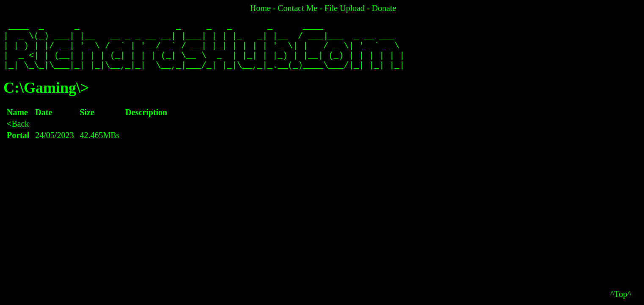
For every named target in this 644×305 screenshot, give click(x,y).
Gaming (50, 96)
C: (11, 96)
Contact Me (297, 8)
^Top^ (621, 294)
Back (18, 132)
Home (260, 8)
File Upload (345, 8)
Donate (384, 8)
